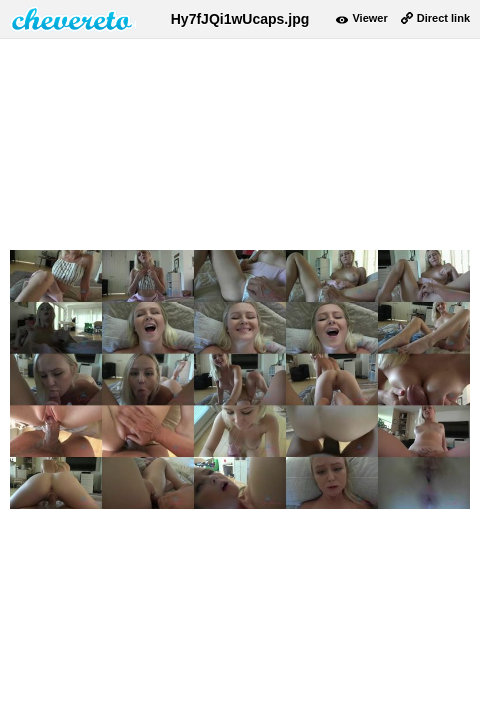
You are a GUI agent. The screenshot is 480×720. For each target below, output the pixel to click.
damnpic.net (73, 19)
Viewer (369, 18)
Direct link (443, 18)
